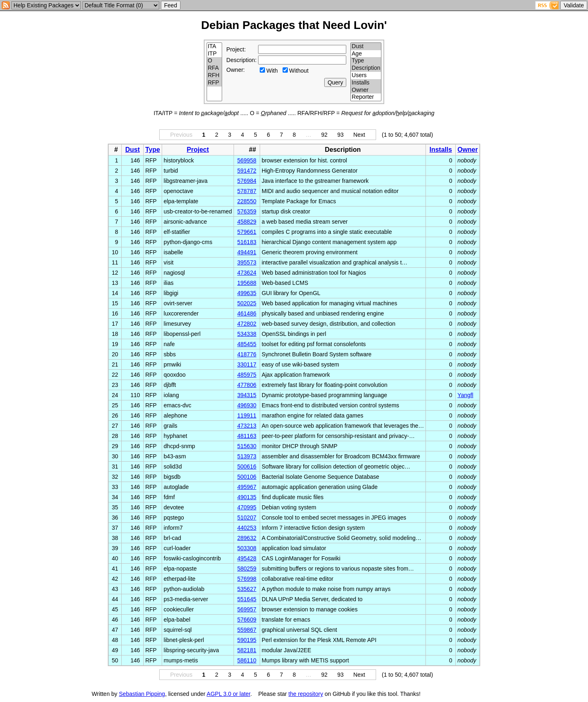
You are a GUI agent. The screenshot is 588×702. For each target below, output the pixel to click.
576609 (247, 620)
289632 (247, 538)
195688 (247, 283)
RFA (215, 68)
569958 (247, 160)
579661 (247, 232)
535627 (247, 589)
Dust (366, 47)
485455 (247, 344)
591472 (247, 171)
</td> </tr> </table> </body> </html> (461, 694)
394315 (247, 395)
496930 (247, 405)
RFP (215, 83)
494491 (247, 252)
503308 (247, 548)
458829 (247, 222)
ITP (215, 54)
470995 (247, 507)
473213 (247, 426)
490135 (247, 497)
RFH (215, 76)
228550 (247, 201)
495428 (247, 558)
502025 (247, 303)
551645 (247, 599)
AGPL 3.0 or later (228, 694)
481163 (247, 436)
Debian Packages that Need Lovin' (294, 25)
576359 (247, 211)
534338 (247, 334)
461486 (247, 313)
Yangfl (465, 395)
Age (366, 54)
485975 (247, 375)
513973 (247, 456)
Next (359, 135)
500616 (247, 467)
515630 (247, 446)
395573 (247, 262)
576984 (247, 181)
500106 (247, 477)
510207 (247, 518)
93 (341, 135)
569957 (247, 609)
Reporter (366, 97)
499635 (247, 293)
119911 (247, 415)
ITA (215, 47)
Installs (366, 83)
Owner (366, 90)
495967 (247, 487)
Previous (181, 135)
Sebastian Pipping (142, 694)
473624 (247, 273)
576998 (247, 579)
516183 (247, 242)
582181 (247, 650)
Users (366, 76)
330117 (247, 364)
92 (324, 135)
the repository (306, 694)
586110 (247, 660)
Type (366, 61)
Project (198, 150)
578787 (247, 191)
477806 (247, 385)
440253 (247, 528)
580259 (247, 569)
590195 (247, 640)
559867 (247, 630)
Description (366, 68)
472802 (247, 324)
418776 (247, 354)
